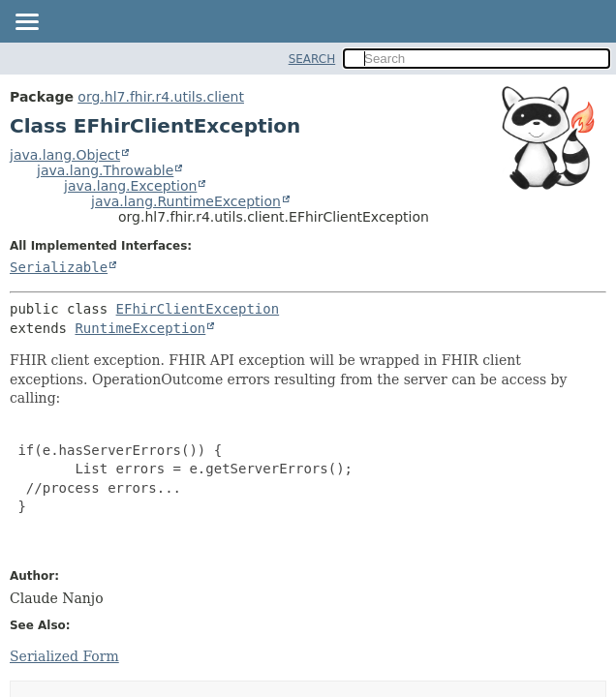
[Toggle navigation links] (26, 23)
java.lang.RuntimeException (186, 201)
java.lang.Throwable (105, 170)
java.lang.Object (65, 155)
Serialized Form (64, 656)
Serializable (59, 267)
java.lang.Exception (130, 186)
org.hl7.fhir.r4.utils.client (161, 97)
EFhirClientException (198, 309)
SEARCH (312, 59)
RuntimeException (140, 328)
